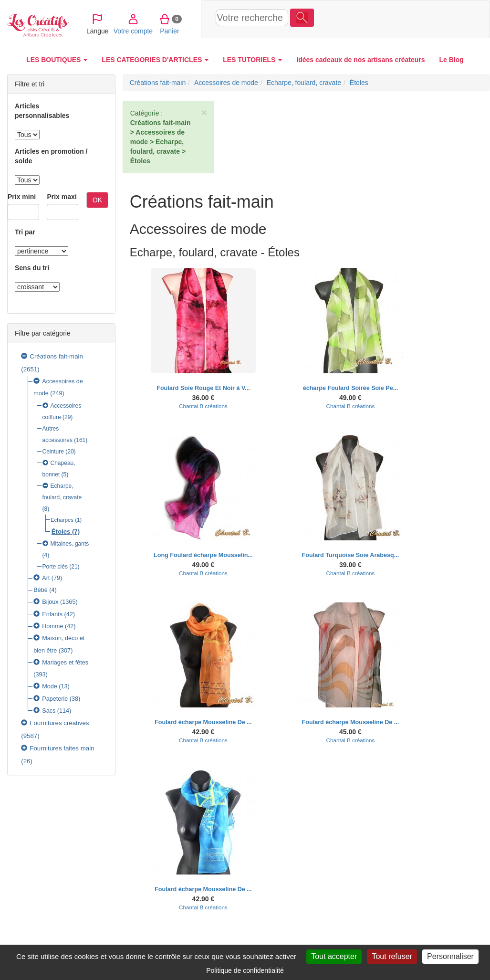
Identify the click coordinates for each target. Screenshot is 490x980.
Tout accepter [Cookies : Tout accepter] (334, 956)
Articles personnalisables (42, 111)
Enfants (52, 614)
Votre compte (382, 19)
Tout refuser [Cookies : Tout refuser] (392, 956)
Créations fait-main (56, 356)
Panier (419, 19)
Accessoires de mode (226, 83)
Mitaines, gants (70, 544)
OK (97, 200)
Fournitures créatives (59, 723)
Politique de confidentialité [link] (245, 970)
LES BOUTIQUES (57, 60)
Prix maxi (62, 197)
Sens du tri (32, 268)
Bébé (41, 590)
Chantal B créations (203, 406)
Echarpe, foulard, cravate (304, 83)
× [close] (204, 112)
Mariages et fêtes (65, 663)
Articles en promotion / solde (51, 156)
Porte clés (55, 567)
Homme (52, 626)
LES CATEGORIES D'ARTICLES (155, 60)
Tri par (25, 232)
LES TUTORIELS (252, 60)
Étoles (61, 532)
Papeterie (55, 699)
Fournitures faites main (62, 748)
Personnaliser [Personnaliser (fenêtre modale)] (450, 956)
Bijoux (50, 602)
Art (46, 578)
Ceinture (53, 452)
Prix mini (22, 197)
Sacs (49, 711)
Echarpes (62, 520)
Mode (50, 686)
